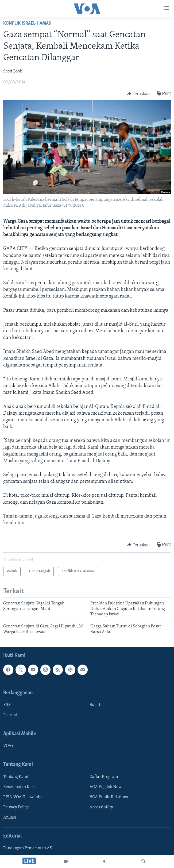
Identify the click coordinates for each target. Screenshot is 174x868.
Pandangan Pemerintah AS (28, 848)
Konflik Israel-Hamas (27, 23)
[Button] (138, 94)
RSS (7, 705)
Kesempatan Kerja (20, 787)
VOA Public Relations (109, 797)
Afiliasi (10, 817)
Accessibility (101, 807)
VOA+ (8, 746)
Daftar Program (104, 777)
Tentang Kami (16, 777)
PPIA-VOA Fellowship (22, 797)
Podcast (10, 715)
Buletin (96, 705)
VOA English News (107, 787)
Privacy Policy (16, 807)
